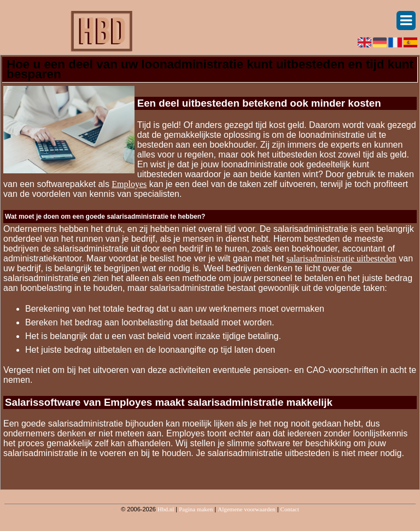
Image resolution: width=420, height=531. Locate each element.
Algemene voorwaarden (246, 509)
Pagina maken (196, 509)
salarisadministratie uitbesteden (342, 258)
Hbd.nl (166, 509)
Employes (129, 184)
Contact (290, 509)
